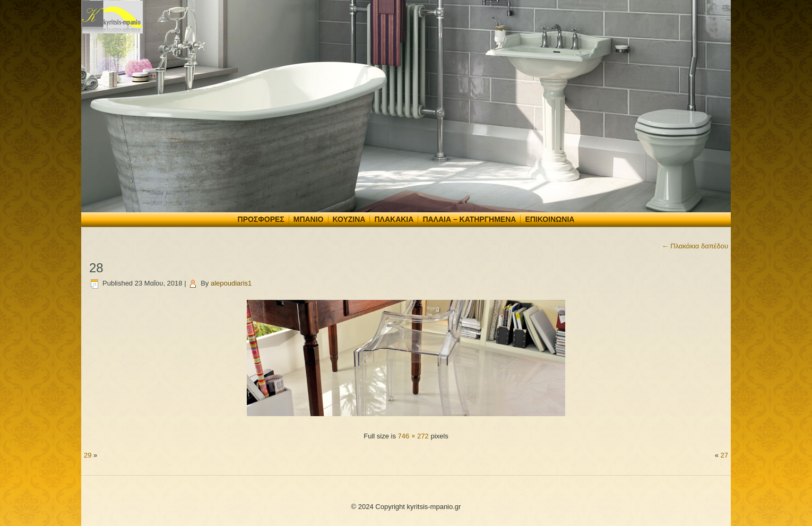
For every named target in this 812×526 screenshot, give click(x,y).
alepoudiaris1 (231, 283)
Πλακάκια (394, 219)
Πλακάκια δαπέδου (695, 246)
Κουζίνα (349, 219)
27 (724, 455)
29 (88, 455)
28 (96, 268)
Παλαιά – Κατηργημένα (469, 219)
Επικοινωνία (550, 219)
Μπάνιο (309, 219)
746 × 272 (413, 436)
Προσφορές (261, 219)
